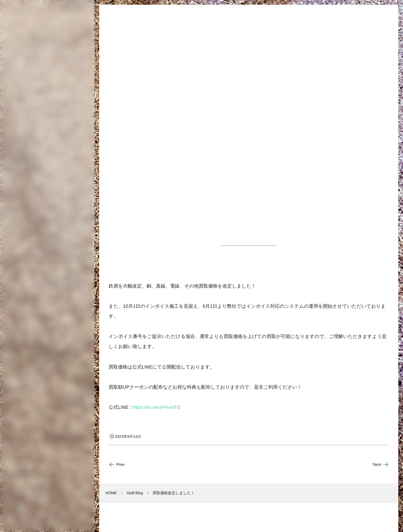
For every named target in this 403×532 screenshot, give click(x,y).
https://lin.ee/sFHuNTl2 (157, 407)
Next (381, 464)
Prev (117, 464)
